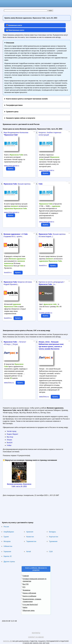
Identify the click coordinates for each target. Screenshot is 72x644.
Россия (6, 527)
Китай (29, 551)
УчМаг (9, 445)
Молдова (7, 541)
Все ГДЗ (26, 584)
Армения (30, 532)
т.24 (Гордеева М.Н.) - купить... (16, 235)
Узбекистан (8, 546)
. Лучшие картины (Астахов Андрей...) (52, 235)
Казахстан (30, 537)
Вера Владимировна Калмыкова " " (16, 134)
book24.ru (8, 272)
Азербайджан (9, 532)
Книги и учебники (29, 596)
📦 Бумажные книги (14, 25)
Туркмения (53, 541)
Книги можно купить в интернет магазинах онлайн (27, 99)
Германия (7, 551)
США (51, 551)
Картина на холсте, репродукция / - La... (52, 283)
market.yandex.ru (46, 313)
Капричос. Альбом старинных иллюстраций (50, 134)
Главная (26, 576)
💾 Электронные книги (15, 30)
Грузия (6, 537)
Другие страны (9, 562)
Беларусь (52, 532)
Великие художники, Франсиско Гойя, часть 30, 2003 (19, 485)
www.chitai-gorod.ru (12, 166)
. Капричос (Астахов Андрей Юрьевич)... (18, 283)
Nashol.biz (8, 641)
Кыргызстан (54, 537)
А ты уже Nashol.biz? (30, 605)
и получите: (21, 118)
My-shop (10, 437)
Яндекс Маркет (12, 434)
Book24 (10, 443)
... (34, 131)
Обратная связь (29, 610)
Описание (10, 43)
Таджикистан (31, 541)
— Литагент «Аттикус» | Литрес (15, 343)
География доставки (14, 105)
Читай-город (11, 431)
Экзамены (26, 590)
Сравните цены (12, 112)
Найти (25, 607)
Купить (11, 169)
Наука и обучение (29, 593)
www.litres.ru (9, 383)
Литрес (9, 440)
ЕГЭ (24, 587)
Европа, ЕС (8, 556)
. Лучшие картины (17, 184)
